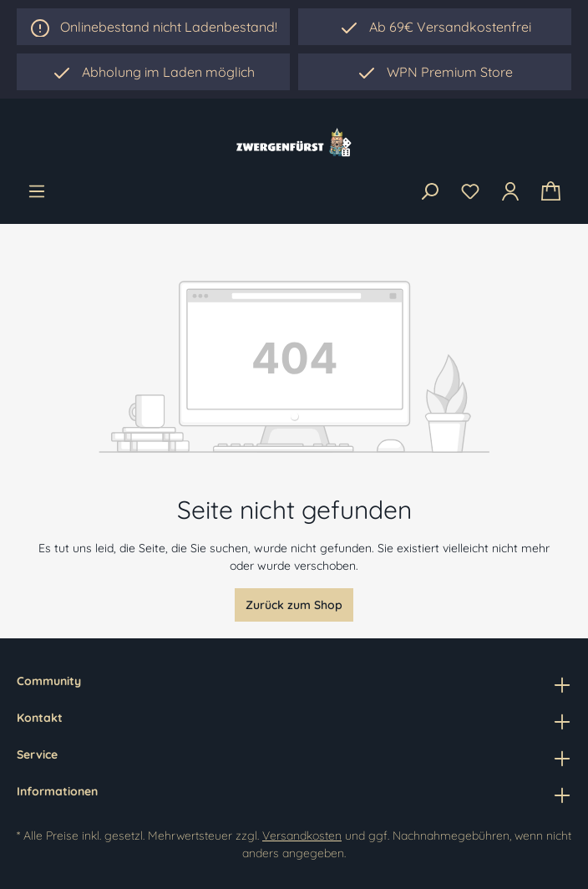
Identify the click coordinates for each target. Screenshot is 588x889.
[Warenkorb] (551, 192)
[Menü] (37, 191)
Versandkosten (302, 836)
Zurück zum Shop (294, 605)
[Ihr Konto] (510, 191)
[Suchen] (429, 192)
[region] (153, 72)
